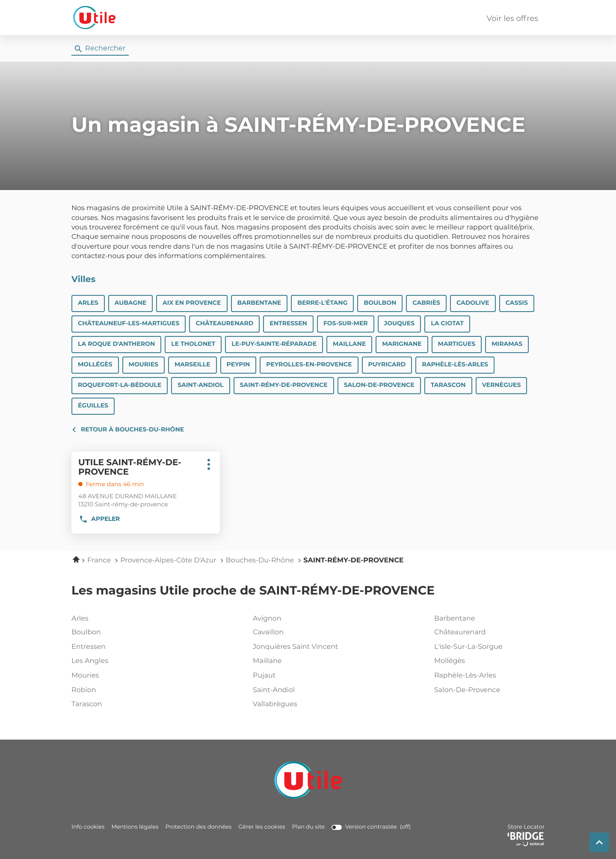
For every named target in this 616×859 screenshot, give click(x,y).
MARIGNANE (402, 344)
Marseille (192, 365)
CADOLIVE (473, 303)
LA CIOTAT (447, 324)
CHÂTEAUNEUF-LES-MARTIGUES (129, 324)
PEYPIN (238, 365)
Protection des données (199, 827)
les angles (125, 661)
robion (125, 690)
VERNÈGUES (502, 385)
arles (125, 619)
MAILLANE (349, 344)
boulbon (125, 633)
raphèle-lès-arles (488, 676)
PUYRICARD (387, 365)
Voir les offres (512, 19)
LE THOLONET (193, 344)
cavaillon (306, 633)
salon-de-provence (488, 690)
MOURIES (144, 365)
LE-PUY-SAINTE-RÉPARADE (274, 344)
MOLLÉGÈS (95, 365)
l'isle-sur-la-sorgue (488, 647)
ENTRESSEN (288, 324)
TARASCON (448, 385)
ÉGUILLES (93, 406)
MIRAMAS (507, 344)
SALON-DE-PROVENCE (379, 385)
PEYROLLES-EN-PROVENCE (309, 365)
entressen (125, 647)
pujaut (306, 676)
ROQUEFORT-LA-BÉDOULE (120, 385)
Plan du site (308, 827)
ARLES (88, 303)
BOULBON (380, 303)
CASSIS (517, 303)
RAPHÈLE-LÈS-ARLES (455, 365)
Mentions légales (135, 827)
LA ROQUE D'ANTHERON (116, 344)
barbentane (488, 619)
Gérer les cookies (262, 827)
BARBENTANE (259, 303)
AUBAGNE (130, 303)
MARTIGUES (457, 344)
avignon (306, 619)
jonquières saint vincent (306, 647)
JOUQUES (400, 324)
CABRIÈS (426, 303)
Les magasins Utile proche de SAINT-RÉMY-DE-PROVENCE (253, 591)
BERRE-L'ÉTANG (322, 303)
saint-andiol (306, 690)
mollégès (488, 661)
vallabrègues (306, 704)
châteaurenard (488, 633)
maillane (306, 661)
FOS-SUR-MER (346, 324)
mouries (125, 676)
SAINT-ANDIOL (200, 385)
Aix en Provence (192, 303)
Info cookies (88, 827)
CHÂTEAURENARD (224, 324)
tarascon (125, 704)
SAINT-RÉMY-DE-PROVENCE (284, 385)
